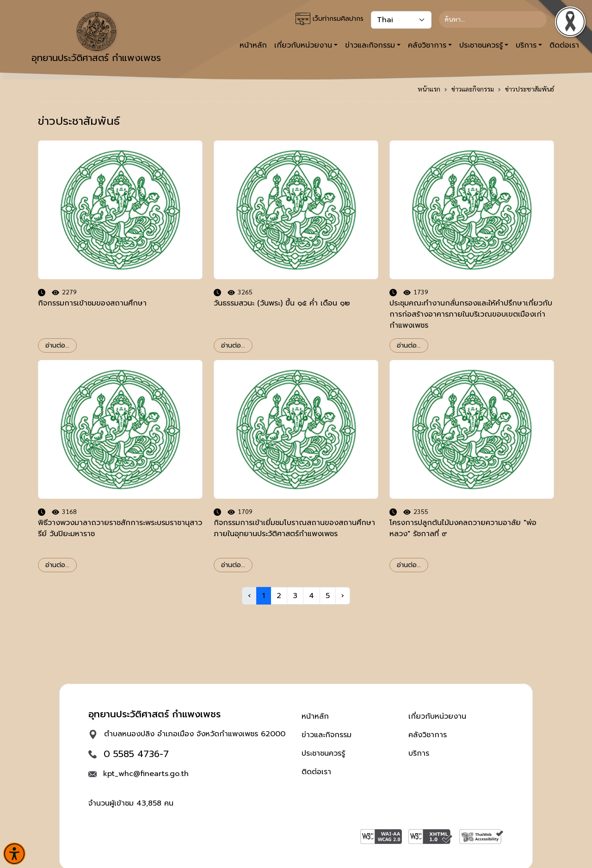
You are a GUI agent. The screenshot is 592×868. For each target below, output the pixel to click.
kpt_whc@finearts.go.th (146, 774)
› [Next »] (343, 596)
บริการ (419, 753)
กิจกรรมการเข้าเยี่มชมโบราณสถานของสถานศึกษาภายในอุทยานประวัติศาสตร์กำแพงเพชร (294, 528)
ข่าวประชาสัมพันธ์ (530, 89)
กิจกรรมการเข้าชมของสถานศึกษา (92, 303)
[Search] (493, 19)
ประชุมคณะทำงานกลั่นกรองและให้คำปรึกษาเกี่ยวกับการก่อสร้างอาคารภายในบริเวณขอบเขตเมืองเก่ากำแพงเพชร (471, 314)
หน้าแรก (429, 89)
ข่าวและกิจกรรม (473, 89)
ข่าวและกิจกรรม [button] (370, 45)
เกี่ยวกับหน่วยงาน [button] (303, 45)
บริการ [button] (526, 45)
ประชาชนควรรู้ (323, 753)
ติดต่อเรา (316, 772)
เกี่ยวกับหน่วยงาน (437, 716)
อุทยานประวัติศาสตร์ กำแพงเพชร (96, 38)
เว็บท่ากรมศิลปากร (330, 19)
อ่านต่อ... (57, 345)
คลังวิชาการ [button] (427, 45)
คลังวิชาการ (428, 735)
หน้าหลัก (253, 45)
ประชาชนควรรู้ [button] (481, 45)
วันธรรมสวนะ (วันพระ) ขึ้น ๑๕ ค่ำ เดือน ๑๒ (282, 303)
